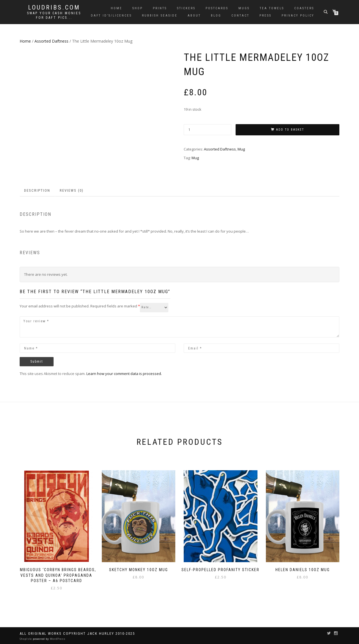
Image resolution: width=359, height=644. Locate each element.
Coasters (304, 8)
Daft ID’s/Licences (111, 16)
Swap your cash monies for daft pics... (54, 15)
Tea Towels (272, 8)
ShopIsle (26, 639)
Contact (240, 16)
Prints (160, 8)
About (194, 16)
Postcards (217, 8)
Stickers (186, 8)
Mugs (244, 8)
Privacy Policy (298, 16)
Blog (216, 16)
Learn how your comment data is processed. (124, 374)
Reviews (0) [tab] (72, 190)
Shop (138, 8)
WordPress (57, 639)
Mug (241, 149)
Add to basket (290, 130)
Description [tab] (37, 190)
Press (265, 16)
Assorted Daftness (51, 41)
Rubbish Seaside (160, 16)
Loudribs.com (54, 8)
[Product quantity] (208, 130)
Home (117, 8)
